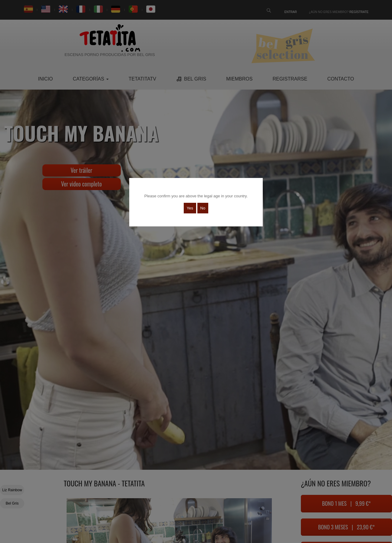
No (203, 208)
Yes (190, 208)
